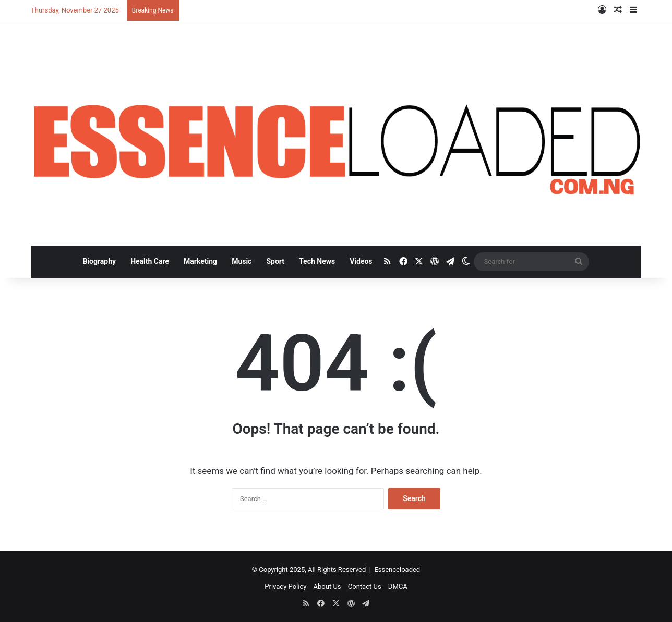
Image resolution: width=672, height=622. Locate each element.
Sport (275, 261)
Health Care (150, 261)
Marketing (200, 261)
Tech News (317, 261)
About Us (327, 586)
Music (242, 261)
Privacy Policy (285, 586)
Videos (361, 261)
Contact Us (365, 586)
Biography (99, 261)
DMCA (398, 586)
